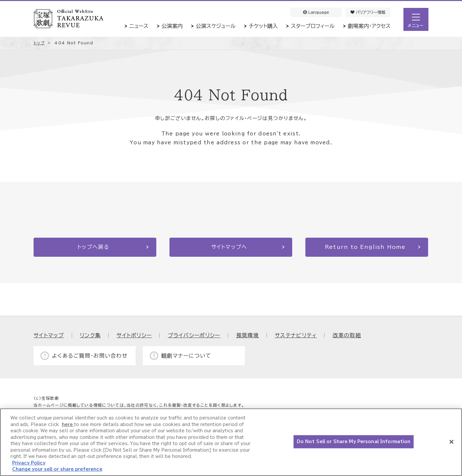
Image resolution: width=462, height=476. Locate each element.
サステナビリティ (296, 335)
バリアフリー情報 (368, 12)
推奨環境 (248, 335)
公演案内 (172, 26)
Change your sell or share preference (57, 469)
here (68, 425)
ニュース (139, 26)
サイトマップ (49, 335)
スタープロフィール (313, 26)
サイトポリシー (134, 335)
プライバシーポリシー (194, 335)
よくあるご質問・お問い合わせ (90, 356)
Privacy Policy (29, 463)
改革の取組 (347, 335)
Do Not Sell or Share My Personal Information (354, 442)
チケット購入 (263, 26)
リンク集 (90, 335)
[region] (231, 442)
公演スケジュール (216, 26)
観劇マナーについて (186, 356)
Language (316, 12)
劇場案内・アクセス (369, 26)
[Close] (451, 442)
